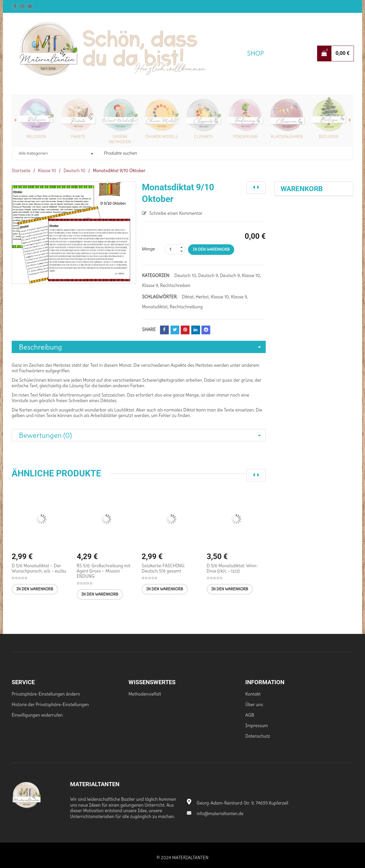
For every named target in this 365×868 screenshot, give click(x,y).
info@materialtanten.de (215, 813)
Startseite (21, 171)
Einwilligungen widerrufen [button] (37, 715)
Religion (36, 136)
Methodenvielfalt (145, 694)
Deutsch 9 (208, 275)
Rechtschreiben (175, 285)
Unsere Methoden (120, 139)
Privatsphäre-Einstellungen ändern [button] (46, 694)
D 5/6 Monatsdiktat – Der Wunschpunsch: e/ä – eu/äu (39, 568)
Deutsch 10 (74, 171)
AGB (250, 715)
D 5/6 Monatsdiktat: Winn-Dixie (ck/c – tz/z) (232, 568)
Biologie (328, 136)
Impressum (257, 726)
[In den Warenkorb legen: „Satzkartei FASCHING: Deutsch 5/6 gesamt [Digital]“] (165, 589)
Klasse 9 (150, 285)
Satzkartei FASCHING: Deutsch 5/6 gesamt (163, 568)
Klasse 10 (47, 171)
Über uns (254, 704)
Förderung (245, 136)
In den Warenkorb (211, 249)
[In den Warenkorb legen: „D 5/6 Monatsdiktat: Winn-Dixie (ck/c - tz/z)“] (230, 589)
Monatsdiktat (155, 307)
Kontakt (253, 694)
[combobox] (55, 154)
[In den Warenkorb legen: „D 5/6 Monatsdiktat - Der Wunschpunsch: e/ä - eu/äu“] (35, 589)
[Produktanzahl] (175, 249)
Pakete (78, 136)
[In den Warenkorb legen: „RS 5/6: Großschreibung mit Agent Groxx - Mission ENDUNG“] (100, 594)
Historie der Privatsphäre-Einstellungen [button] (50, 704)
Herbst (202, 297)
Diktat (188, 297)
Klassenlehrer (287, 136)
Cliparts (204, 136)
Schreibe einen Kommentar (176, 213)
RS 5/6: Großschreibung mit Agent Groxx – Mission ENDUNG (104, 571)
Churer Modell (162, 136)
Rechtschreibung (186, 307)
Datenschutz (258, 736)
